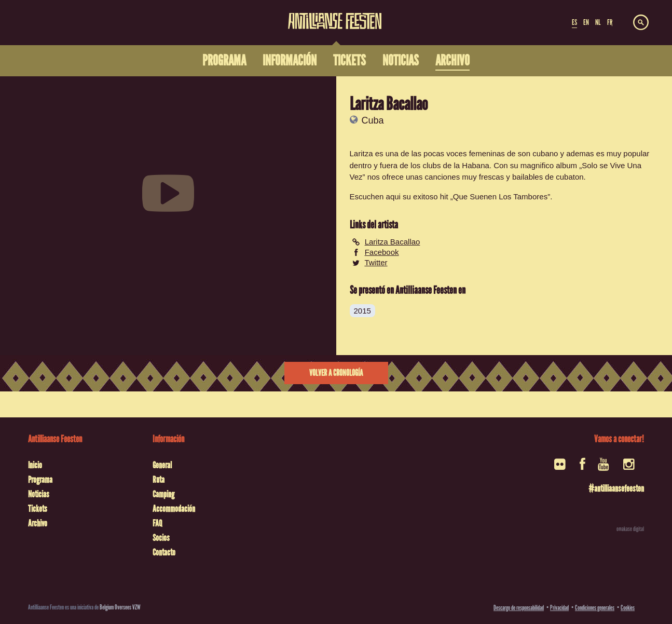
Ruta (159, 480)
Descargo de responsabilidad (519, 608)
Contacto (164, 552)
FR (610, 22)
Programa (40, 480)
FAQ (157, 523)
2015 (362, 311)
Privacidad (559, 608)
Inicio (35, 465)
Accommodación (174, 509)
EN (586, 22)
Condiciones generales (595, 608)
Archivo (38, 523)
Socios (161, 538)
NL (598, 22)
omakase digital (630, 529)
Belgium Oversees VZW (120, 607)
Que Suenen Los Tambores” (502, 196)
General (162, 465)
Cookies (628, 608)
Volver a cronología (336, 373)
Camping (163, 494)
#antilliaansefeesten (616, 489)
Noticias (39, 494)
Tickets (38, 509)
